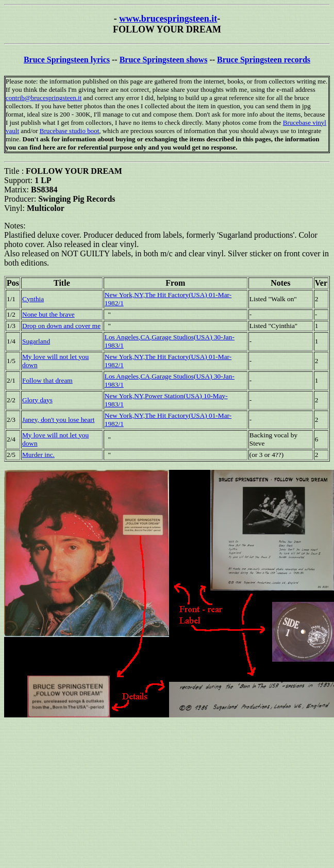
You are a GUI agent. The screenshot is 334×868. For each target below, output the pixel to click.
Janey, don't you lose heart (58, 420)
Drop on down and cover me (61, 326)
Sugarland (36, 341)
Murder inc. (38, 455)
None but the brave (48, 314)
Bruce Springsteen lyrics (67, 60)
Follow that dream (47, 380)
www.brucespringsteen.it (168, 19)
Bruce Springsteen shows (164, 60)
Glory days (37, 400)
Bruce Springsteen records (264, 60)
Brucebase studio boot (70, 131)
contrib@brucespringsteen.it (44, 98)
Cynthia (33, 299)
